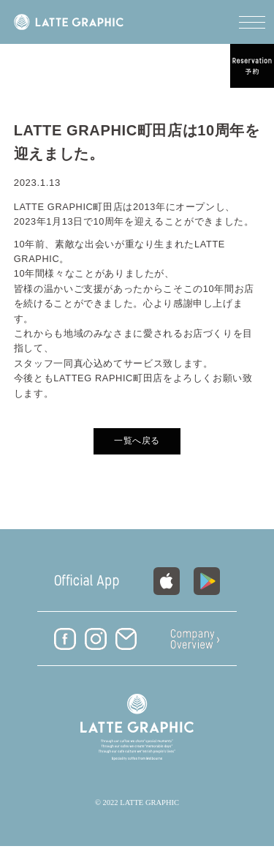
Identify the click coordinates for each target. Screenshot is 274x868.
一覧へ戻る (137, 441)
